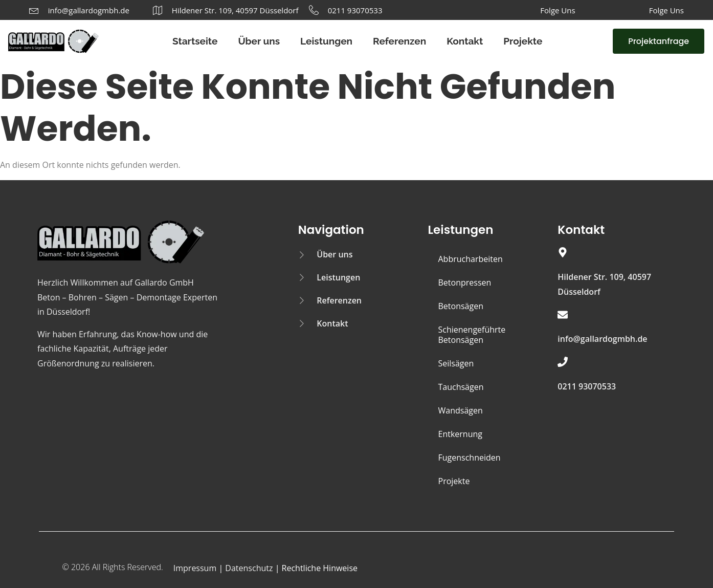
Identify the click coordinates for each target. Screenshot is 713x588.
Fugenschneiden (470, 458)
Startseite (195, 41)
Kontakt (465, 41)
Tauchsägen (461, 387)
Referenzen (399, 41)
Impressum (195, 568)
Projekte (523, 41)
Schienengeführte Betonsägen (472, 335)
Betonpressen (465, 282)
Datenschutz (249, 568)
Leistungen (326, 41)
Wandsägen (461, 410)
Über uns (259, 41)
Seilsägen (456, 363)
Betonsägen (461, 306)
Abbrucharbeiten (471, 259)
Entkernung (460, 434)
